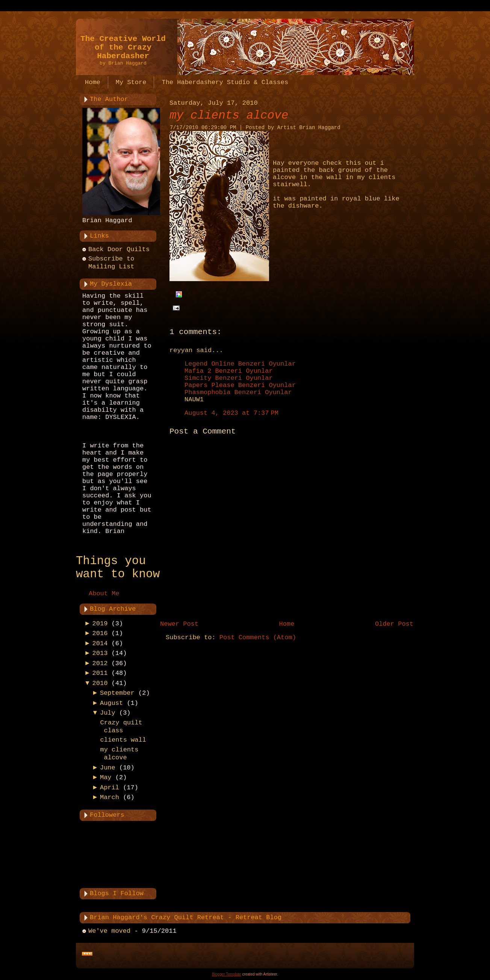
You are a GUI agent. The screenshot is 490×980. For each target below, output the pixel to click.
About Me (104, 594)
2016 (100, 633)
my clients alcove (229, 115)
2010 (100, 683)
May (106, 778)
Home (287, 624)
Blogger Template (227, 974)
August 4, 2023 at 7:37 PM (231, 413)
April (110, 788)
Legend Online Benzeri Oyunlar (240, 364)
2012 (100, 663)
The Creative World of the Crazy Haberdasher (123, 47)
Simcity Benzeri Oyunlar (229, 378)
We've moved (109, 931)
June (108, 768)
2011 (100, 673)
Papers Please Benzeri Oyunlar (240, 385)
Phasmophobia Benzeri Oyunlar (238, 392)
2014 (100, 644)
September (117, 693)
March (110, 797)
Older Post (394, 624)
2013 (100, 653)
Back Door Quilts (119, 249)
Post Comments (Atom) (258, 638)
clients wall (123, 740)
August (111, 703)
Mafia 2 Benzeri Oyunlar (229, 371)
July (108, 713)
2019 (100, 624)
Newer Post (179, 624)
